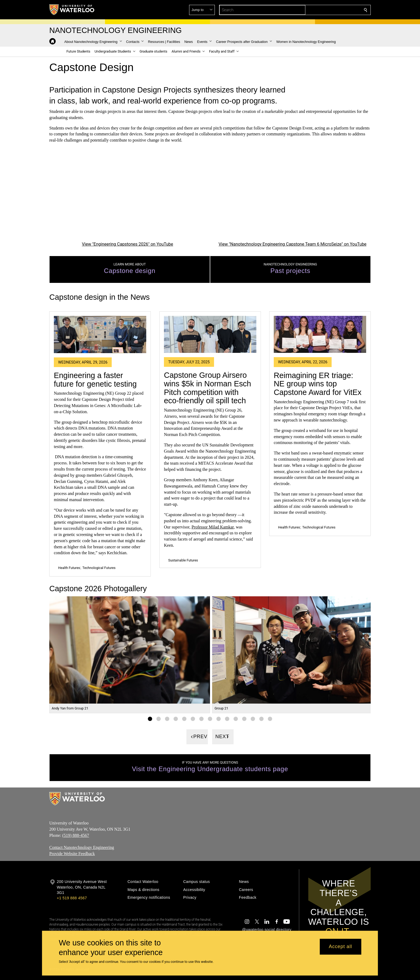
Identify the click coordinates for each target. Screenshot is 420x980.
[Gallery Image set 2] (159, 719)
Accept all (340, 947)
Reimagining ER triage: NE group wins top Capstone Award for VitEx (318, 384)
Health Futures (69, 568)
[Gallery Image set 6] (193, 719)
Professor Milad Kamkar (213, 527)
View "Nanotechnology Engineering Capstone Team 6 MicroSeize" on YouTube (292, 244)
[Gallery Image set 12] (244, 719)
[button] (327, 10)
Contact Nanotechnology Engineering (82, 847)
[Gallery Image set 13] (253, 719)
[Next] (223, 737)
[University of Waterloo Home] (72, 10)
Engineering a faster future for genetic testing (95, 380)
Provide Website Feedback (72, 854)
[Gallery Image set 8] (210, 719)
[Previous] (197, 737)
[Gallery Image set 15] (270, 719)
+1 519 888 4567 (72, 898)
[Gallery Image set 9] (219, 719)
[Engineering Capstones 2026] (127, 196)
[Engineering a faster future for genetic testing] (100, 334)
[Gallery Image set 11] (236, 719)
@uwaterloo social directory (267, 930)
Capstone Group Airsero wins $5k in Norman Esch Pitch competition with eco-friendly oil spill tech (207, 388)
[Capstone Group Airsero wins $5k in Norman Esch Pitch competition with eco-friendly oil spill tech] (210, 334)
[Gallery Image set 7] (201, 719)
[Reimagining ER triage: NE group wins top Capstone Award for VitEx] (320, 334)
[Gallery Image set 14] (261, 719)
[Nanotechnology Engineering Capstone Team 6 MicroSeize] (292, 196)
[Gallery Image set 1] (150, 719)
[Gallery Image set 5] (184, 719)
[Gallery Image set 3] (167, 719)
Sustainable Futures (183, 560)
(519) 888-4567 (76, 835)
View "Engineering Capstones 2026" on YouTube (128, 244)
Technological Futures (99, 568)
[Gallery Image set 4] (176, 719)
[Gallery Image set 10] (227, 719)
